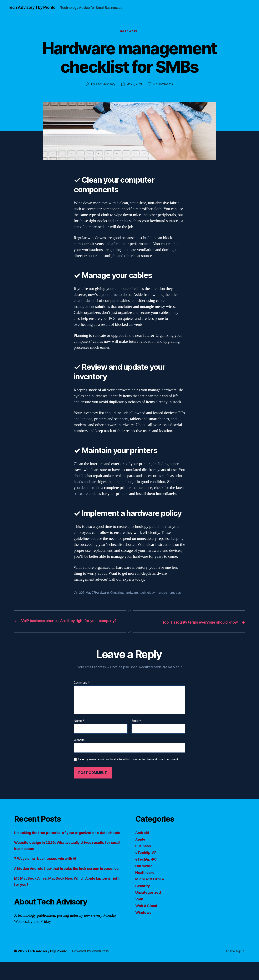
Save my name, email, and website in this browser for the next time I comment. (128, 766)
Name (79, 727)
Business (144, 852)
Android (143, 839)
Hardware (129, 33)
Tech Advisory (105, 85)
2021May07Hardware (95, 594)
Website (79, 746)
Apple (141, 845)
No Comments (164, 85)
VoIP (140, 905)
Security (143, 892)
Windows (144, 918)
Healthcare (146, 878)
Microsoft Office (151, 885)
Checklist (118, 594)
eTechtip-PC (147, 865)
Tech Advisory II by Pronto (35, 8)
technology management (159, 594)
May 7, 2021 (134, 85)
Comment (82, 689)
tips (181, 594)
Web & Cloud (148, 912)
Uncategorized (150, 898)
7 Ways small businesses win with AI (49, 870)
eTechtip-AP (147, 858)
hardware (133, 594)
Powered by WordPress (94, 969)
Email (136, 727)
